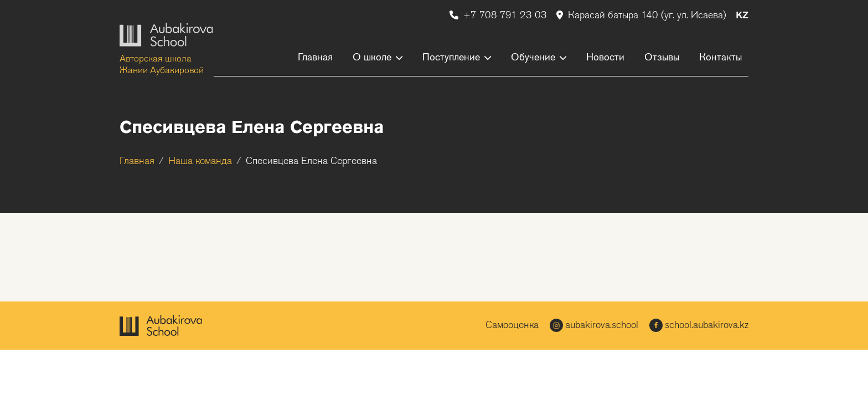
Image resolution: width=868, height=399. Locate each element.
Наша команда (200, 162)
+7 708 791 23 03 (500, 16)
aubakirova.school (594, 325)
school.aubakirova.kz (699, 325)
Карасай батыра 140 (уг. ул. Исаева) (643, 16)
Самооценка (512, 326)
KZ (742, 16)
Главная (137, 162)
